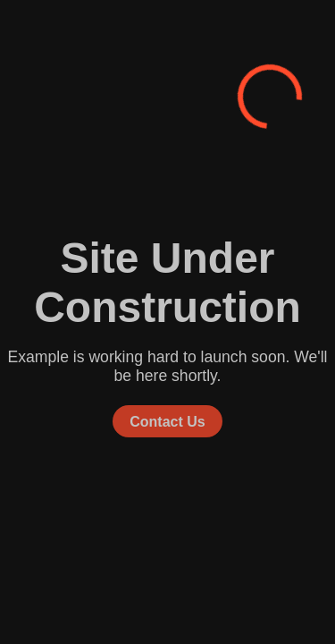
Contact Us (167, 421)
